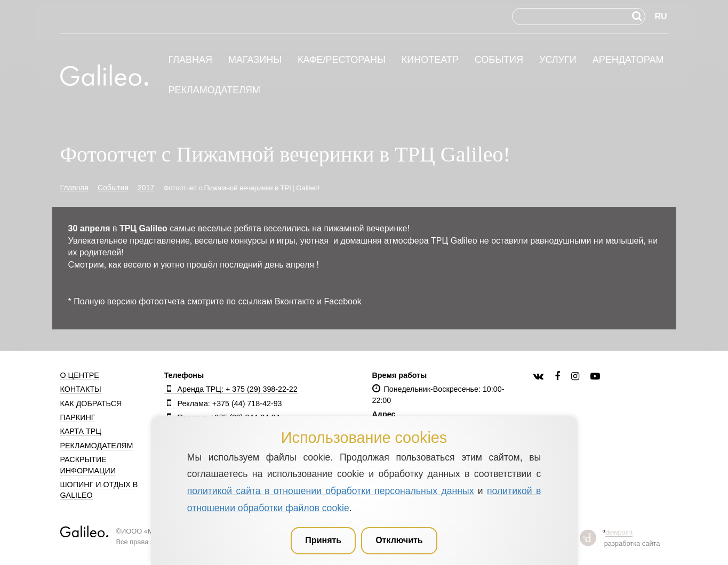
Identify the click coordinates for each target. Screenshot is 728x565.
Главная (191, 60)
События (499, 60)
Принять (323, 540)
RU (661, 16)
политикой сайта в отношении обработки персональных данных (331, 491)
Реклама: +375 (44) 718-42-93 (223, 403)
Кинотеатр (430, 60)
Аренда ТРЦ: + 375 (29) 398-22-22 (231, 389)
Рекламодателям (215, 90)
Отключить (399, 540)
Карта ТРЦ (81, 431)
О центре (80, 375)
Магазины (255, 60)
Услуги (558, 60)
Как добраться (91, 403)
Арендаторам (628, 60)
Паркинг (78, 417)
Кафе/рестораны (342, 60)
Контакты (81, 389)
